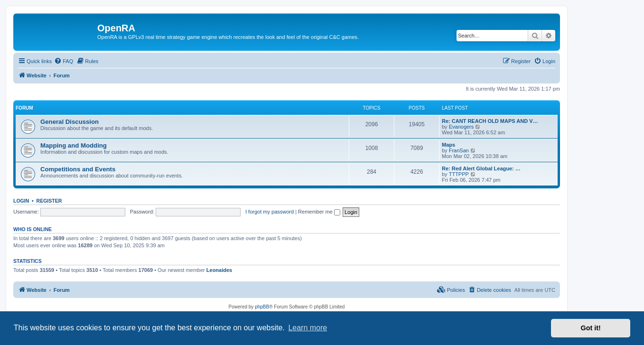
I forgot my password (270, 212)
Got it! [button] (591, 328)
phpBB (262, 307)
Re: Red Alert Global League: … (481, 168)
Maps (448, 145)
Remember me (319, 212)
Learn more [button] (308, 328)
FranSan (459, 150)
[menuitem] (64, 61)
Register (49, 201)
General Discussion (70, 122)
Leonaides (219, 270)
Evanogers (462, 127)
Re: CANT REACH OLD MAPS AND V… (490, 121)
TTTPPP (459, 174)
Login (21, 201)
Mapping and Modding (74, 145)
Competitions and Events (78, 169)
